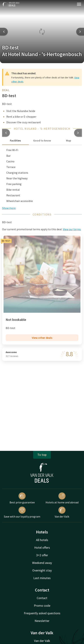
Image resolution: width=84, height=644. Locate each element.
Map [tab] (69, 140)
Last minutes (42, 578)
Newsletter (42, 621)
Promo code (42, 606)
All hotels (42, 540)
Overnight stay (42, 570)
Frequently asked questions (42, 613)
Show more (9, 208)
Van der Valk (62, 512)
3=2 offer (42, 555)
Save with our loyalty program (22, 512)
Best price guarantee (22, 498)
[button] (6, 133)
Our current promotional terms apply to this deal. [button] (41, 229)
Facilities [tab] (15, 140)
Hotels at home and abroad (62, 498)
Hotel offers (42, 548)
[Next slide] (80, 32)
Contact (42, 598)
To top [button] (42, 455)
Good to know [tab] (42, 140)
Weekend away (42, 563)
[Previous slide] (4, 32)
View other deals (42, 338)
